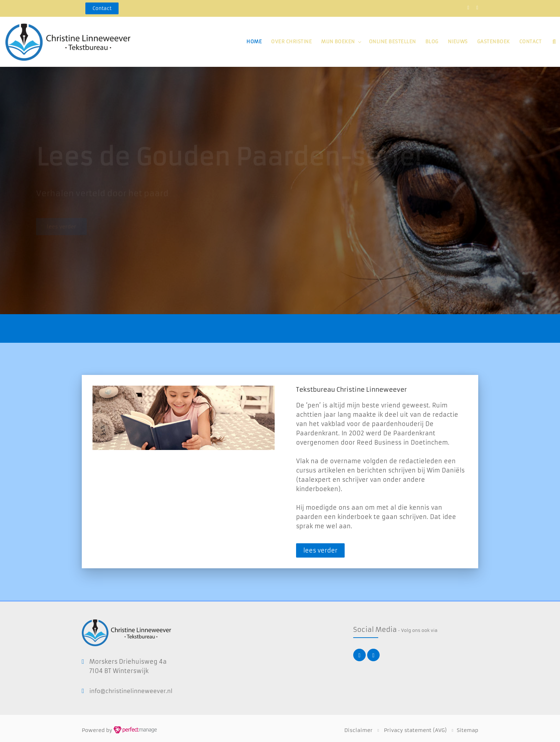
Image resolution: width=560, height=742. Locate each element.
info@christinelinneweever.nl (131, 691)
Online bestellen (392, 42)
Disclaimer (358, 730)
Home (254, 42)
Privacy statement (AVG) (415, 730)
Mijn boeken (338, 42)
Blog (432, 42)
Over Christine (291, 42)
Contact (531, 42)
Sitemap (467, 730)
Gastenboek (494, 42)
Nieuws (458, 42)
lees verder (320, 550)
